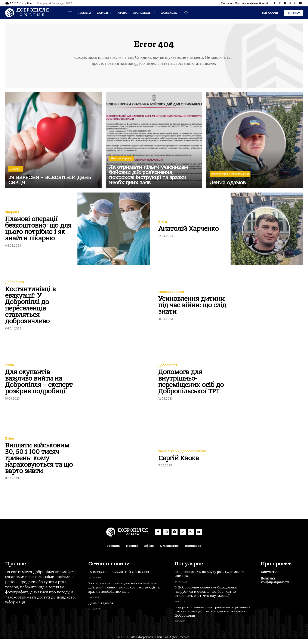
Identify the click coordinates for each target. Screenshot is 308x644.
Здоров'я (16, 172)
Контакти (227, 3)
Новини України (121, 161)
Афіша (149, 551)
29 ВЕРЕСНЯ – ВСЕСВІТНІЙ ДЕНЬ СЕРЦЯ (121, 577)
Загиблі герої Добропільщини (230, 177)
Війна (163, 225)
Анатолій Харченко (188, 232)
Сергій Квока (179, 461)
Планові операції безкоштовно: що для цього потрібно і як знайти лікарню (38, 232)
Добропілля (14, 285)
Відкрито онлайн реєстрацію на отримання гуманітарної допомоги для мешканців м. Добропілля (212, 617)
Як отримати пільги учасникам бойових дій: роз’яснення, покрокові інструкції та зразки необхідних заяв (124, 593)
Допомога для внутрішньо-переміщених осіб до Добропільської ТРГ (191, 384)
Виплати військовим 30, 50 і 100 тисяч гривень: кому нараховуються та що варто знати (39, 461)
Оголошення (169, 551)
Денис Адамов (101, 608)
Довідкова (193, 551)
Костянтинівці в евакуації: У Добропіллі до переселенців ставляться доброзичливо (30, 308)
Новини (132, 551)
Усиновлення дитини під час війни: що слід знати (192, 308)
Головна (113, 551)
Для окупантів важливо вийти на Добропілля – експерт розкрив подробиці (39, 384)
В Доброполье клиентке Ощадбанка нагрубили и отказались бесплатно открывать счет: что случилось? (206, 597)
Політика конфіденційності (251, 3)
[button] (186, 13)
